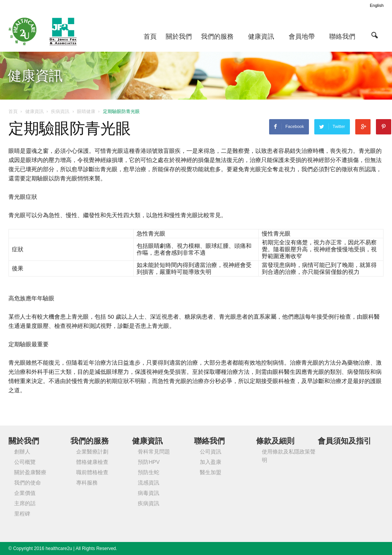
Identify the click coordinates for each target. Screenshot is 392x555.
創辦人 (22, 452)
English (377, 5)
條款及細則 (275, 441)
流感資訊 (149, 483)
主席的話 (25, 503)
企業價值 (25, 493)
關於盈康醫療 (30, 472)
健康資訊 (261, 37)
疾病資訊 (149, 503)
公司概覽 (25, 462)
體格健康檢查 (92, 462)
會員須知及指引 (345, 441)
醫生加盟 (211, 472)
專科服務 (87, 483)
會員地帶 (302, 37)
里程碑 (22, 514)
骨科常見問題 (154, 452)
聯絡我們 (342, 37)
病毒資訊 (149, 493)
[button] (374, 35)
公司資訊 (211, 452)
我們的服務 (217, 37)
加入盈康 (211, 462)
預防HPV (149, 462)
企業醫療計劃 (92, 452)
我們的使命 (28, 483)
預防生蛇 (149, 472)
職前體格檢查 (92, 472)
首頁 (150, 37)
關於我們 (179, 37)
